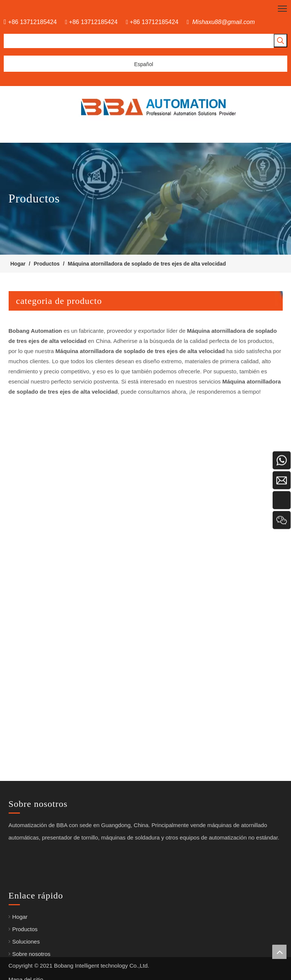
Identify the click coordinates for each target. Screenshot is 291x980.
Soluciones (22, 941)
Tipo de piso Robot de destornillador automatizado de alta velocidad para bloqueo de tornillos (125, 459)
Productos (21, 929)
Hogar (16, 917)
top (279, 952)
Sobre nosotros (28, 954)
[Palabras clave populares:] (280, 41)
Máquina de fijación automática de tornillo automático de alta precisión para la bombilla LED (123, 711)
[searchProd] (139, 41)
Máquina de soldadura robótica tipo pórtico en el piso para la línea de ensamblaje (110, 585)
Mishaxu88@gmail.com (224, 22)
